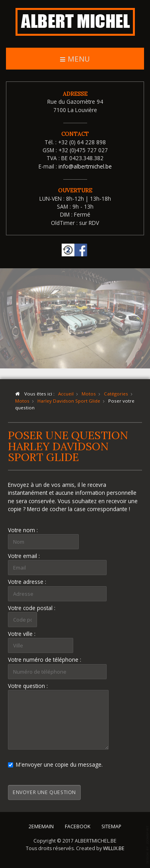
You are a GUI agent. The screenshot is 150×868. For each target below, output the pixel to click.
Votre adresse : (27, 582)
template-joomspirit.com (148, 845)
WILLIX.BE (114, 847)
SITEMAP (111, 825)
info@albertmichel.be (85, 166)
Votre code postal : (32, 608)
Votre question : (28, 686)
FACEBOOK (78, 825)
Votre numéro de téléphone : (45, 660)
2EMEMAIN (41, 825)
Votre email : (24, 556)
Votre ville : (22, 634)
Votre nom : (23, 530)
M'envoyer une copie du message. (55, 764)
